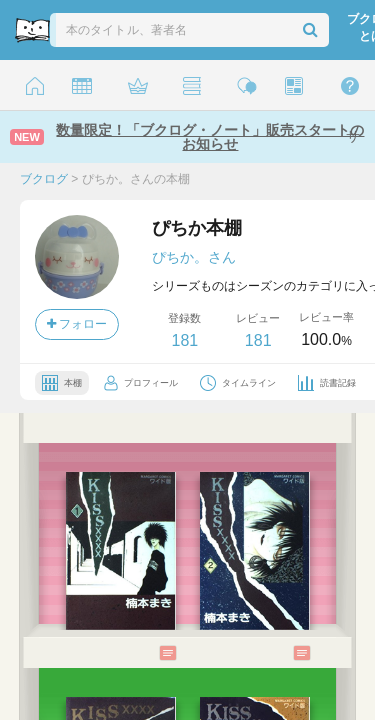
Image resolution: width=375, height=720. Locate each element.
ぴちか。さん (194, 257)
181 (184, 340)
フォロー (77, 324)
